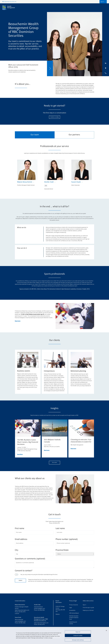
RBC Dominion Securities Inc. (9, 2)
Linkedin (17, 614)
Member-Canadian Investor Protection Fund (74, 618)
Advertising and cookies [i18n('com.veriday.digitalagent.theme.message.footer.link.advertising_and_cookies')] (73, 623)
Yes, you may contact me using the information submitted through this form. (39, 575)
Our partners (74, 135)
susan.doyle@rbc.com (20, 621)
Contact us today (55, 117)
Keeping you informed (88, 610)
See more (55, 463)
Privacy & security (74, 605)
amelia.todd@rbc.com (39, 608)
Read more (47, 450)
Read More (20, 454)
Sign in (84, 605)
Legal (71, 608)
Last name (60, 529)
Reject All (78, 632)
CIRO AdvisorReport (74, 613)
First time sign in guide (88, 608)
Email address (21, 539)
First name (20, 529)
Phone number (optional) (67, 539)
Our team (35, 135)
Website (58, 614)
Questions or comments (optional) (30, 559)
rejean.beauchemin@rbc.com (22, 610)
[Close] (106, 631)
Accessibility (72, 610)
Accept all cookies (78, 636)
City (17, 550)
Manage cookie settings (78, 640)
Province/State (62, 550)
